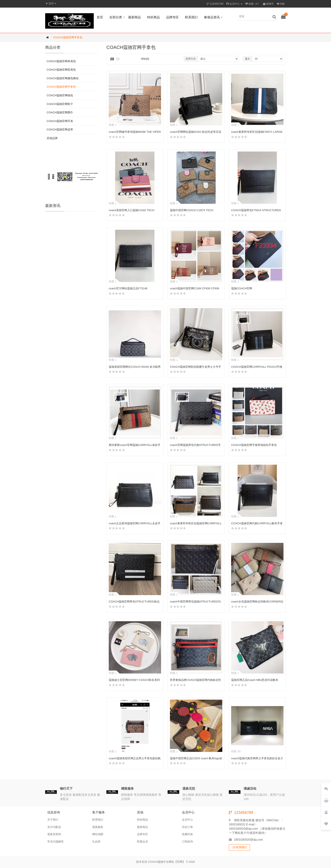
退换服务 (98, 827)
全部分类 (116, 17)
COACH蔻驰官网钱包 (60, 95)
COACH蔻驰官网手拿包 (68, 37)
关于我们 (53, 820)
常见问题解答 (56, 842)
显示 (247, 59)
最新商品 (134, 17)
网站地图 (98, 834)
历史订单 (187, 827)
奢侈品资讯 (212, 17)
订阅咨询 (187, 842)
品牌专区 (172, 17)
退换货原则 (54, 834)
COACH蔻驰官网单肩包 (61, 61)
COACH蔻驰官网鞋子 (60, 104)
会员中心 (187, 820)
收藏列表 (187, 834)
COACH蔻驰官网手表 (60, 121)
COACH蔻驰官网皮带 (60, 129)
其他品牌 (52, 138)
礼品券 (96, 842)
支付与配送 (54, 827)
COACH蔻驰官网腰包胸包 (63, 78)
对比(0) (145, 59)
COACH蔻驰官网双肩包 (61, 70)
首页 (100, 17)
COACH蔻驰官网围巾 (60, 112)
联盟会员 (142, 842)
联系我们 (191, 17)
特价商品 (153, 17)
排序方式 (191, 59)
